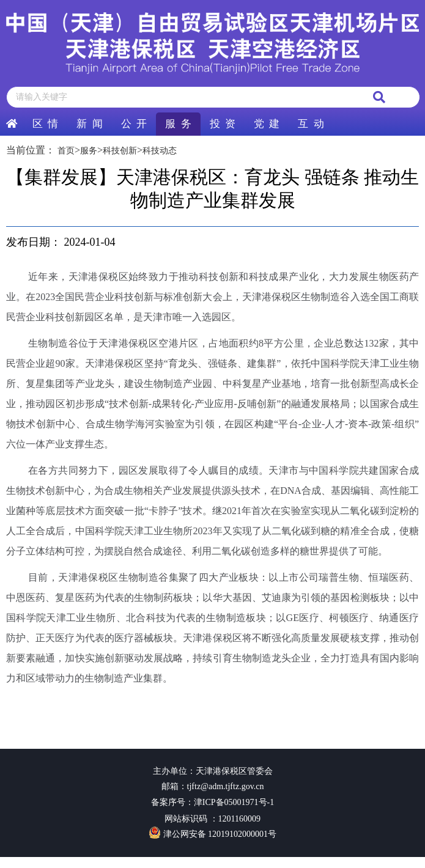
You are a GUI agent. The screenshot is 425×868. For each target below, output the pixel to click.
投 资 (223, 124)
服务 (89, 151)
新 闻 (89, 124)
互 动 (311, 124)
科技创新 (120, 151)
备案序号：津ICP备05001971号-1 (212, 802)
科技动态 (160, 151)
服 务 (178, 124)
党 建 (267, 124)
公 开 (134, 124)
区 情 (45, 124)
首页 (66, 151)
